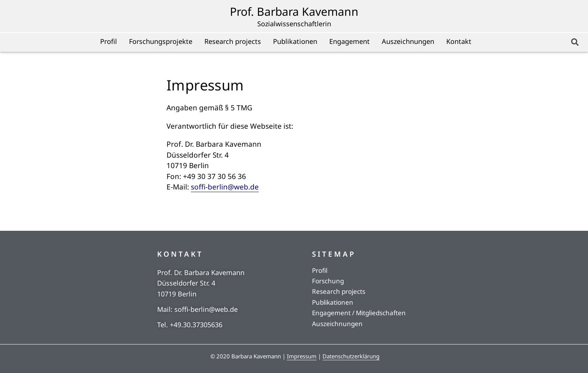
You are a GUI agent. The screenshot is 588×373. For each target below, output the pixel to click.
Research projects (233, 41)
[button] (575, 42)
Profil (109, 41)
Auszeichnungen (408, 41)
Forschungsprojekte (161, 41)
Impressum (302, 356)
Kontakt (459, 41)
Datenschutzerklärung (351, 356)
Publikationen (295, 41)
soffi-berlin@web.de (225, 187)
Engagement (349, 41)
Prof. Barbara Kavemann (294, 11)
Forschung (328, 281)
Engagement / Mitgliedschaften (359, 313)
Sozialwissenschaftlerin (294, 24)
